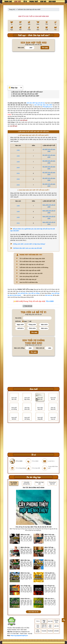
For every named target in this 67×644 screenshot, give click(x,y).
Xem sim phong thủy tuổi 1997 (29, 276)
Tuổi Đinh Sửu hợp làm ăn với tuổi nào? (32, 264)
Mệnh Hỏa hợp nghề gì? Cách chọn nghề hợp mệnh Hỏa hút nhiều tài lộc (26, 547)
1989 (18, 212)
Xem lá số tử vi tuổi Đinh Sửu (29, 282)
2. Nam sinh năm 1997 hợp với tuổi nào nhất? (25, 96)
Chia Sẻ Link (28, 306)
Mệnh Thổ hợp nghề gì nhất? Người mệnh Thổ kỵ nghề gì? (50, 547)
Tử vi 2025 (50, 301)
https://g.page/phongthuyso (19, 635)
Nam (25, 321)
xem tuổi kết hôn (23, 293)
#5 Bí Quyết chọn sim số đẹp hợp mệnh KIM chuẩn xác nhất (50, 573)
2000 (18, 168)
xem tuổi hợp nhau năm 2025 (43, 105)
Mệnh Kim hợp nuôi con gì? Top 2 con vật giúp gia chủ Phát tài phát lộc (50, 560)
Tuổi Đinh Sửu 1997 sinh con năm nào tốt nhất (27, 248)
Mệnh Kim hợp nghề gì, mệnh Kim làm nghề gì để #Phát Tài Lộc (26, 535)
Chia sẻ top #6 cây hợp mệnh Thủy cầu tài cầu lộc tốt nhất (33, 527)
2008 (18, 179)
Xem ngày (52, 1)
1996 (18, 156)
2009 (18, 185)
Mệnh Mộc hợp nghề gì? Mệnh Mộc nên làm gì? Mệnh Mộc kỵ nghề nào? (26, 560)
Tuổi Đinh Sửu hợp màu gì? (28, 279)
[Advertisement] (33, 67)
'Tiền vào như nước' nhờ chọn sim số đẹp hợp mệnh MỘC (50, 599)
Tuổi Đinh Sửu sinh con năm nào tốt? (31, 273)
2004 (18, 223)
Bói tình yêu (49, 295)
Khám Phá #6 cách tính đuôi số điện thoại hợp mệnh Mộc (26, 599)
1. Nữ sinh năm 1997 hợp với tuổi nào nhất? (25, 94)
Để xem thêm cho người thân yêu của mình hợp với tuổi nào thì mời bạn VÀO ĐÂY (33, 230)
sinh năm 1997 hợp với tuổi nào (36, 103)
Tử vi (25, 1)
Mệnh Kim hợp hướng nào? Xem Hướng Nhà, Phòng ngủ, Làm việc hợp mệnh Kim (26, 573)
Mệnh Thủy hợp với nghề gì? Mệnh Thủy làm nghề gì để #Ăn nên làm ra (50, 535)
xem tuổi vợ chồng (34, 293)
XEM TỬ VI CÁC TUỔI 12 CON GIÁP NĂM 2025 (33, 16)
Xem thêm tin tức (33, 612)
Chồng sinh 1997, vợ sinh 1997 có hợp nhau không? (29, 244)
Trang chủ (8, 1)
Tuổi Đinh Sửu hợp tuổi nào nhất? (30, 270)
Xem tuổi (18, 1)
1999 (18, 162)
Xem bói (43, 1)
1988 (18, 150)
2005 (18, 173)
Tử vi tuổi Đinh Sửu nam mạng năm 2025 (32, 259)
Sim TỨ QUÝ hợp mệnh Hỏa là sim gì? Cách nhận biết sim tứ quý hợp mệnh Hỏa (50, 586)
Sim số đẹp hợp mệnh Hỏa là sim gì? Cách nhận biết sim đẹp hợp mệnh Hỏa (26, 586)
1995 (18, 217)
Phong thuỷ (34, 1)
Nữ (29, 321)
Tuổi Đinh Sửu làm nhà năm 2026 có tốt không (34, 267)
